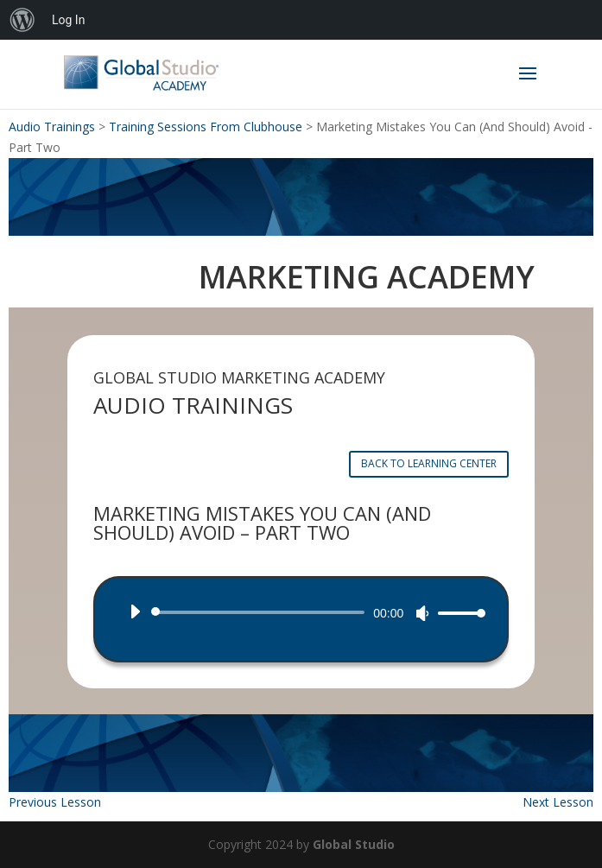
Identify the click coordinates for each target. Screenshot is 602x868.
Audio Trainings (52, 127)
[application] (301, 612)
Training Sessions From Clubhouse (206, 127)
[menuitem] (22, 20)
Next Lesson (558, 802)
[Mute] (422, 613)
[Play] (135, 611)
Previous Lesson (55, 802)
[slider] (261, 612)
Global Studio (354, 844)
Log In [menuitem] (68, 20)
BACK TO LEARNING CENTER (429, 463)
